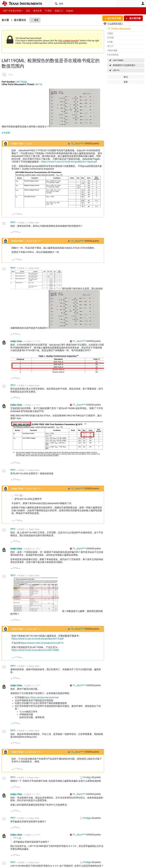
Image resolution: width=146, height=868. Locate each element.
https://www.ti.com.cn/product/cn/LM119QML (35, 650)
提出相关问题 (114, 18)
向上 (13, 215)
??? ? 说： (19, 495)
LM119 (116, 70)
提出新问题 (135, 18)
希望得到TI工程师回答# (124, 65)
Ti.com (23, 712)
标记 (126, 77)
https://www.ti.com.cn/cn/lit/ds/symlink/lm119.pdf (37, 639)
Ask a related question (69, 41)
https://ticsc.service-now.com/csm (41, 697)
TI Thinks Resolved (119, 29)
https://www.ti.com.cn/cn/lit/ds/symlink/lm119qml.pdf (69, 162)
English (70, 11)
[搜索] (84, 4)
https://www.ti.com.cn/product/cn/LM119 (42, 643)
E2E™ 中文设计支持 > (13, 11)
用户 (143, 3)
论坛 (28, 11)
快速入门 (59, 11)
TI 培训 (48, 11)
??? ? (11, 75)
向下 (22, 215)
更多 (36, 20)
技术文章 (37, 11)
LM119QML (118, 60)
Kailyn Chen (18, 144)
